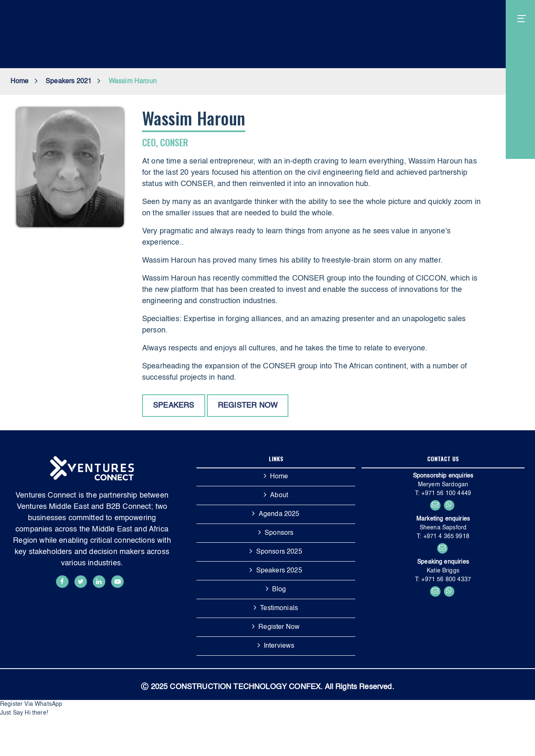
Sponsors (279, 533)
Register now (248, 406)
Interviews (279, 646)
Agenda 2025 (279, 514)
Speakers (174, 406)
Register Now (279, 627)
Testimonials (279, 608)
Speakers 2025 (279, 571)
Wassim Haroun (133, 82)
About (279, 495)
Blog (279, 590)
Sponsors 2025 (279, 552)
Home (20, 82)
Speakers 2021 (69, 82)
